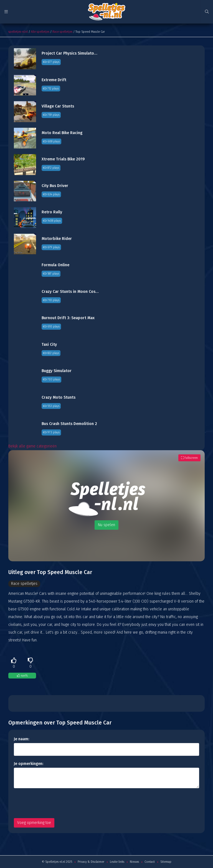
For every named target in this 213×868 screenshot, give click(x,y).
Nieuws (134, 862)
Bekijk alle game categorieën (32, 446)
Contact (150, 862)
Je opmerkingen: (29, 764)
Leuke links (117, 862)
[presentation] (56, 803)
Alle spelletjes (40, 32)
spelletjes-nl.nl (18, 32)
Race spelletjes (62, 32)
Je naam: (21, 739)
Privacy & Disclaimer (91, 862)
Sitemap (166, 862)
